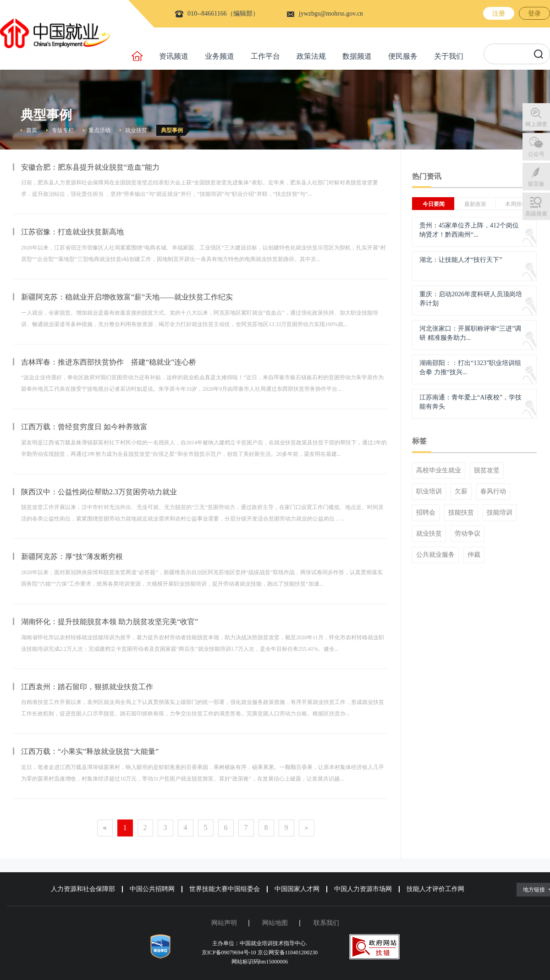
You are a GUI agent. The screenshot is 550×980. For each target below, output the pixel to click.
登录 (534, 14)
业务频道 (220, 56)
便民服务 (403, 56)
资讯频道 (174, 56)
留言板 (536, 184)
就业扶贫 (136, 130)
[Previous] (105, 828)
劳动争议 (467, 534)
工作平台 (265, 56)
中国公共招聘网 (152, 889)
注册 (499, 14)
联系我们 (326, 923)
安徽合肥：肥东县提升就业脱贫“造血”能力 (90, 167)
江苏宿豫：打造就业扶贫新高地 (72, 232)
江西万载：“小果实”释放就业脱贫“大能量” (90, 751)
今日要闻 (434, 204)
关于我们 (449, 56)
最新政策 (475, 204)
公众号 (536, 154)
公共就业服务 (435, 555)
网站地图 (275, 923)
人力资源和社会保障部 (83, 889)
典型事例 (172, 130)
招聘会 (426, 513)
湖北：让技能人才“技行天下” (461, 260)
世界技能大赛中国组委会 (225, 889)
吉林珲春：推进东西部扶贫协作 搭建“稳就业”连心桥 (109, 362)
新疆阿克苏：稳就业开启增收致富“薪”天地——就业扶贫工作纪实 (127, 297)
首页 (32, 130)
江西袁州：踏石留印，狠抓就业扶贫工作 (87, 687)
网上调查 (536, 124)
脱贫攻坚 (487, 471)
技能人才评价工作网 (435, 889)
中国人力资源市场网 (363, 889)
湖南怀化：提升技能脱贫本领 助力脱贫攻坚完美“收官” (110, 622)
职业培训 (429, 492)
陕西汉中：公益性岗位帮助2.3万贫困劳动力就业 (99, 492)
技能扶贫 (461, 513)
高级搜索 (536, 214)
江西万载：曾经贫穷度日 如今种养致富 (84, 427)
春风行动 (493, 492)
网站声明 (224, 923)
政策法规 (311, 56)
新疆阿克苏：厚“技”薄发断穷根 (72, 556)
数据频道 (357, 56)
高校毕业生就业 (439, 471)
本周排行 (516, 204)
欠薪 (461, 492)
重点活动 (99, 130)
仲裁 (474, 555)
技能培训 (500, 513)
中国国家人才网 (297, 889)
